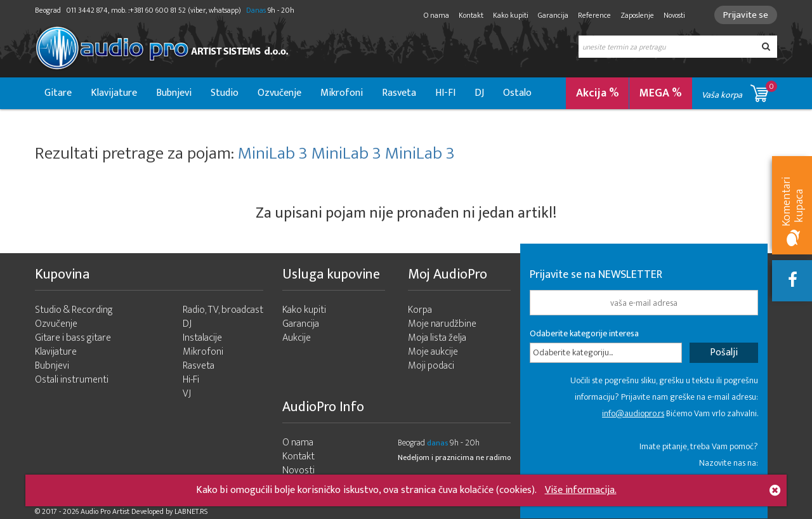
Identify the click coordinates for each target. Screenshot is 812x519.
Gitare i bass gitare (73, 338)
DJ (479, 93)
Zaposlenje (637, 15)
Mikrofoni (342, 93)
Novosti (674, 15)
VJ (187, 394)
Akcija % (598, 93)
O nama (436, 15)
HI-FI (445, 93)
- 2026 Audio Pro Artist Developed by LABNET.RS (133, 511)
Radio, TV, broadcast (223, 310)
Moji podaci (431, 366)
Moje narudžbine (442, 324)
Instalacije (202, 338)
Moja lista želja (437, 338)
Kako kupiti (511, 15)
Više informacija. (581, 490)
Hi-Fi (191, 380)
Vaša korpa (739, 91)
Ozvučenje (279, 93)
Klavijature (114, 93)
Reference (594, 15)
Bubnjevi (174, 93)
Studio (225, 93)
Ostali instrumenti (72, 380)
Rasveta (399, 93)
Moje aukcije (433, 352)
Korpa (420, 310)
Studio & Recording (74, 310)
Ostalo (517, 93)
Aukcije (297, 338)
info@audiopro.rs (633, 413)
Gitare (58, 93)
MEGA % (661, 93)
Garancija (553, 15)
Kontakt (471, 15)
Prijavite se (746, 15)
